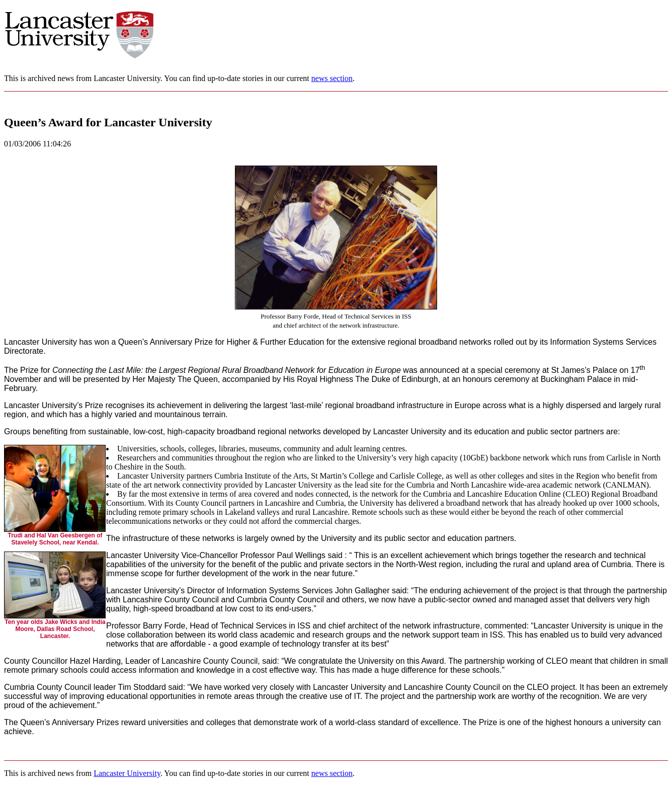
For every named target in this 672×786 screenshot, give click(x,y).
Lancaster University (127, 773)
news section (332, 78)
